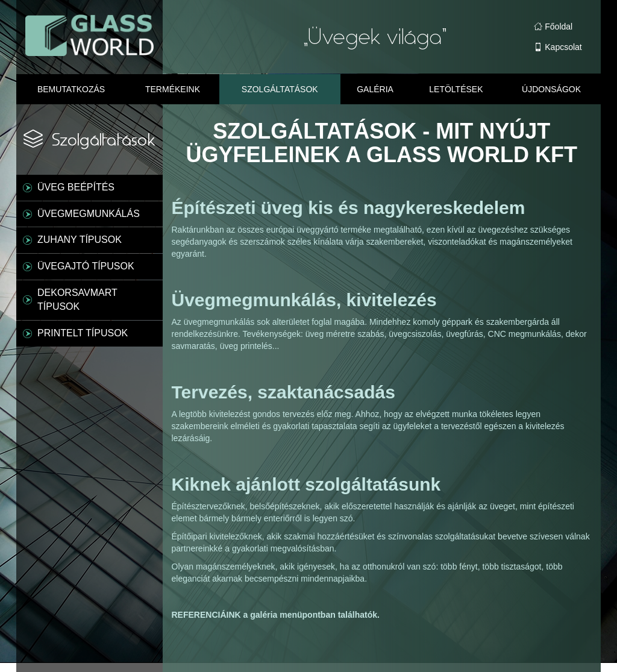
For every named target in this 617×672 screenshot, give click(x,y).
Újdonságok (551, 89)
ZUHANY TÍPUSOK (80, 240)
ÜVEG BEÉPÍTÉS (76, 187)
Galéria (375, 89)
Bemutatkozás (71, 89)
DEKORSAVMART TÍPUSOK (77, 300)
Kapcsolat (558, 47)
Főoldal (553, 27)
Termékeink (173, 89)
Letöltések (456, 89)
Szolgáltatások (280, 89)
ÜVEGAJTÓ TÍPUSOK (86, 266)
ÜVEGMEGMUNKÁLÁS (89, 214)
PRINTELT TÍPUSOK (83, 333)
